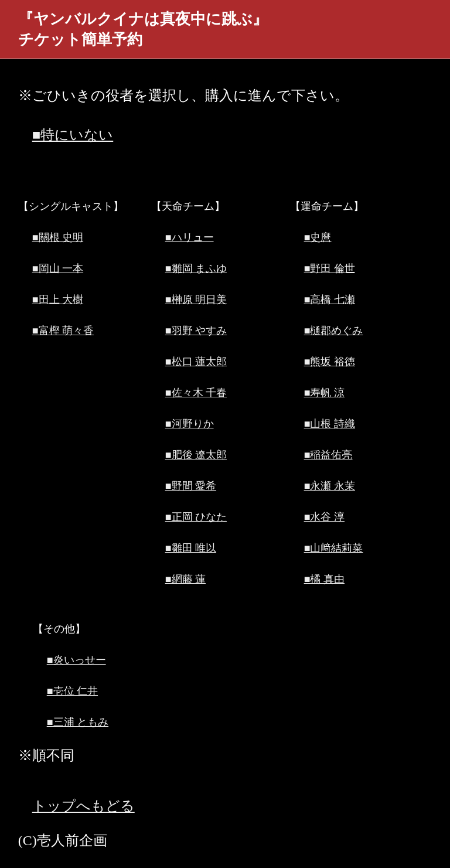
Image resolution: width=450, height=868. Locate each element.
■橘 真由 (324, 579)
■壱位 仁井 (72, 691)
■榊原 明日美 (196, 299)
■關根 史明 (58, 237)
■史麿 (318, 237)
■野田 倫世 (330, 268)
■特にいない (73, 135)
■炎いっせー (76, 660)
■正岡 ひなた (196, 517)
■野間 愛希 (191, 486)
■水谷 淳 (324, 517)
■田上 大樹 (58, 299)
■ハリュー (190, 237)
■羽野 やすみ (196, 331)
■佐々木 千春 (196, 393)
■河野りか (190, 424)
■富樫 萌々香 (63, 331)
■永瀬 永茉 (330, 486)
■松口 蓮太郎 (196, 362)
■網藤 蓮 (185, 579)
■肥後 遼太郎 (196, 455)
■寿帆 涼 (324, 393)
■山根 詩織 (330, 424)
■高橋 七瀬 (330, 299)
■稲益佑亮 (328, 455)
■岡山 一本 (58, 268)
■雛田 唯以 (191, 548)
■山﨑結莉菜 (334, 548)
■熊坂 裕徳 (330, 362)
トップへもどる (83, 806)
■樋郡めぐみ (334, 331)
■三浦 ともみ (78, 722)
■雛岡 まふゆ (196, 268)
